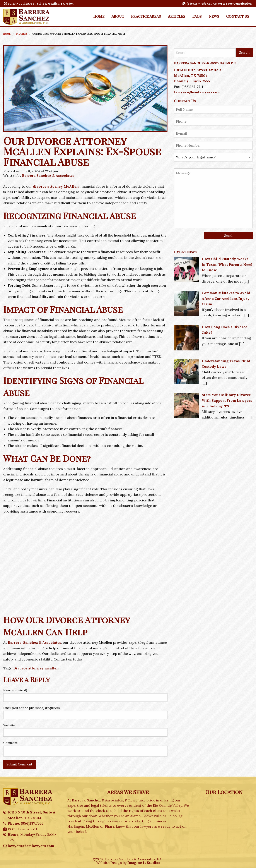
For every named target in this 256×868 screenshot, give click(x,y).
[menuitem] (99, 16)
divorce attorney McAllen (56, 186)
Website (9, 725)
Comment (10, 743)
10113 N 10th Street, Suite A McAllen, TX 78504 (39, 4)
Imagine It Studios (144, 863)
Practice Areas (146, 16)
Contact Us (238, 16)
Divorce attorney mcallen (36, 668)
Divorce (21, 34)
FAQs (197, 16)
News (214, 16)
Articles (177, 16)
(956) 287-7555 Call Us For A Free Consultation (217, 4)
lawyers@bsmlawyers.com (197, 92)
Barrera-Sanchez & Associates (34, 642)
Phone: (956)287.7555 (192, 81)
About (118, 16)
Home (99, 16)
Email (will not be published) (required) (32, 708)
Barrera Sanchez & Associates (48, 175)
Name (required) (15, 690)
